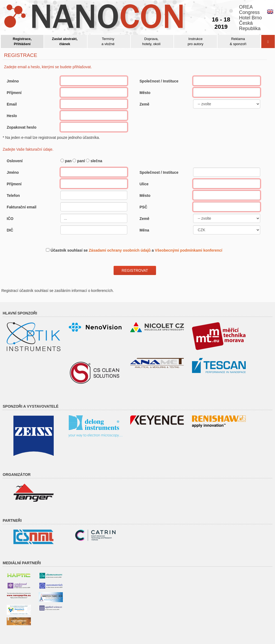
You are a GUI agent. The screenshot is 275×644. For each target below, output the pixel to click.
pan (68, 161)
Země (145, 104)
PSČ (144, 207)
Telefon (13, 196)
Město (145, 93)
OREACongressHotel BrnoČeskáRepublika (250, 18)
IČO (10, 219)
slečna (96, 161)
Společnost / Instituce (159, 81)
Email (12, 104)
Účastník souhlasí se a (136, 250)
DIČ (10, 230)
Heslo (12, 116)
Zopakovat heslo (21, 127)
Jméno (13, 81)
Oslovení (15, 161)
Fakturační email (22, 207)
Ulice (144, 184)
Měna (144, 230)
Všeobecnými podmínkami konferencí (188, 250)
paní (81, 161)
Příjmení (14, 93)
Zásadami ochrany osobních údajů (120, 250)
